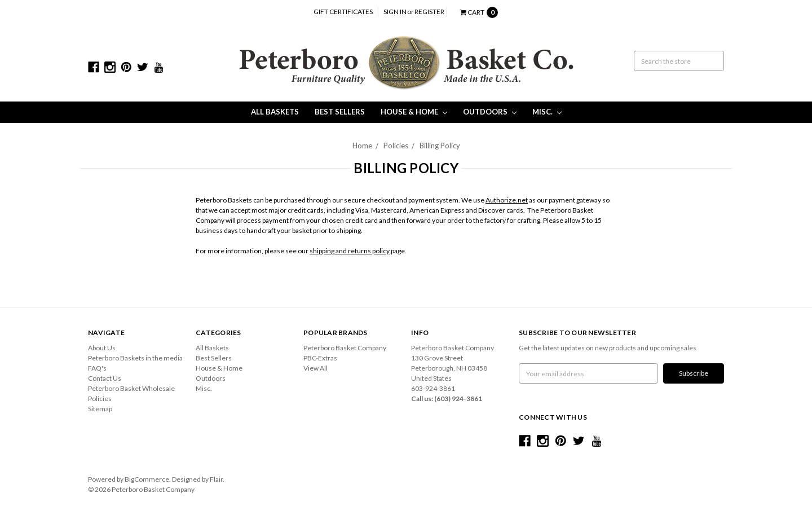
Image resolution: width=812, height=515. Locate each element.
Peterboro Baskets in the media (135, 358)
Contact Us (105, 378)
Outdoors (490, 112)
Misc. (547, 112)
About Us (102, 348)
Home (362, 146)
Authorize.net (507, 200)
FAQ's (97, 368)
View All (315, 368)
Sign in (395, 12)
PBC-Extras (320, 358)
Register (429, 12)
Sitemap (100, 409)
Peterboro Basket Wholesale (131, 388)
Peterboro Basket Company (345, 348)
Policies (396, 146)
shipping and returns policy (350, 251)
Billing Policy (440, 146)
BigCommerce (147, 479)
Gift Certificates (343, 12)
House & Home (414, 112)
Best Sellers (340, 112)
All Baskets (275, 112)
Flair (216, 479)
